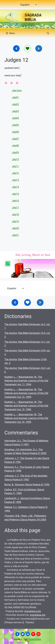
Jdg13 (15, 180)
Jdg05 (15, 125)
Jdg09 (15, 152)
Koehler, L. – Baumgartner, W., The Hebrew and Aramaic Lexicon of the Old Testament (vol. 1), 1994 (26, 381)
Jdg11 (15, 166)
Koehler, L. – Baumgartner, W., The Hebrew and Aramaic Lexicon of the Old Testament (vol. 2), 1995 (26, 393)
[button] (48, 33)
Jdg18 (15, 214)
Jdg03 (15, 111)
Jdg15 (15, 194)
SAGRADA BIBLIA (33, 17)
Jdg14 (15, 187)
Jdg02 (15, 104)
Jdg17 (15, 207)
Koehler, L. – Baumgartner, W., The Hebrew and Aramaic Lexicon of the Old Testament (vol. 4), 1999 (26, 418)
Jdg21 (15, 235)
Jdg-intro (17, 90)
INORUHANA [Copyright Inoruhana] (35, 639)
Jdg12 (15, 173)
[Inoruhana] (16, 49)
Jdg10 (15, 159)
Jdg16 (15, 201)
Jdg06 (15, 132)
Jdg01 (15, 97)
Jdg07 (15, 139)
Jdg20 (15, 228)
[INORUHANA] (17, 634)
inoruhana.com (33, 611)
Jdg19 (15, 221)
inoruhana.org (38, 615)
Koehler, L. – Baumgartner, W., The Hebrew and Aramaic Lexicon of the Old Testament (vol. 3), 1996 (26, 406)
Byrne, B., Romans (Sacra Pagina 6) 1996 (27, 485)
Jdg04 (15, 118)
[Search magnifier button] (8, 263)
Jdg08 (15, 146)
